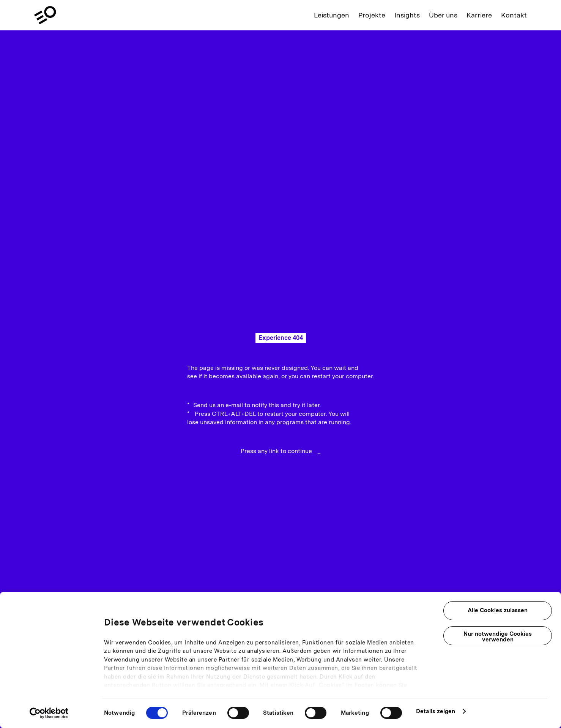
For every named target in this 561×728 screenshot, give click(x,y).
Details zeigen (436, 711)
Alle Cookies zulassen (498, 610)
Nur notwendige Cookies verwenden (498, 637)
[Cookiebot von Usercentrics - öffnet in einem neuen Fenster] (49, 713)
